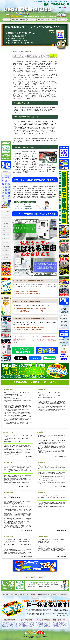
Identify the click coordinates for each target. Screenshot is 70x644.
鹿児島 (6, 197)
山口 (6, 192)
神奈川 (9, 182)
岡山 (9, 191)
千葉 (9, 179)
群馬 (6, 180)
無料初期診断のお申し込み (44, 20)
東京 (3, 182)
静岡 (9, 185)
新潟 (3, 183)
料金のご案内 (6, 223)
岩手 (3, 178)
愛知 (6, 186)
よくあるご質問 (6, 219)
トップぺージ (6, 595)
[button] (6, 174)
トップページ (6, 20)
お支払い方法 (6, 235)
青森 (6, 176)
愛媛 (6, 194)
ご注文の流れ (6, 227)
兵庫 (6, 188)
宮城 (9, 178)
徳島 (3, 194)
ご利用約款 (6, 254)
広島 (3, 192)
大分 (6, 195)
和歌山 (9, 189)
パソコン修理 (15, 20)
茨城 (6, 179)
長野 (6, 183)
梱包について (6, 231)
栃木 (3, 180)
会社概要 (6, 258)
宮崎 (9, 195)
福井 (6, 185)
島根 (6, 191)
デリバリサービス (31, 20)
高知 (9, 194)
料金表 (54, 20)
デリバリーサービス (31, 595)
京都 (9, 188)
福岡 (3, 195)
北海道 (3, 176)
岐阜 (3, 186)
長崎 (3, 198)
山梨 (6, 182)
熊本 (3, 197)
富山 (9, 183)
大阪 (3, 188)
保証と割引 (6, 242)
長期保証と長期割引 (62, 20)
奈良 (3, 189)
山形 (6, 178)
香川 (9, 192)
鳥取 (3, 191)
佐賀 (9, 197)
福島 (3, 179)
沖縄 (8, 198)
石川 (3, 185)
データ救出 (23, 20)
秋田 (9, 176)
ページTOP (35, 597)
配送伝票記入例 (6, 239)
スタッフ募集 (6, 246)
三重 (9, 186)
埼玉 (9, 180)
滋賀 (6, 189)
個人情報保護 (6, 250)
